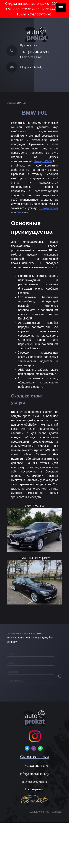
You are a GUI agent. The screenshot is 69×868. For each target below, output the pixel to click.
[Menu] (61, 8)
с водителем (48, 208)
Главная (11, 103)
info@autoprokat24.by (31, 67)
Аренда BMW (43, 161)
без (19, 212)
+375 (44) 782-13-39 (34, 52)
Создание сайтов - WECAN (46, 812)
